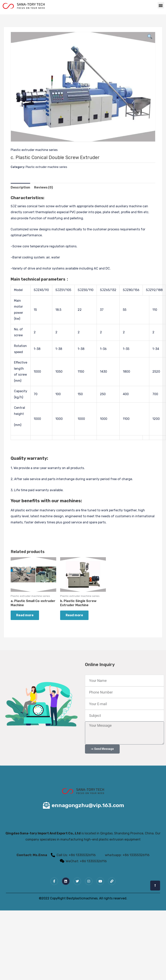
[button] (161, 5)
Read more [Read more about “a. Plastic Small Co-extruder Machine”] (25, 615)
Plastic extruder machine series (34, 150)
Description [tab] (20, 187)
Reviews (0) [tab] (43, 187)
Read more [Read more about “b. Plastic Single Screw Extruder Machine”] (74, 615)
